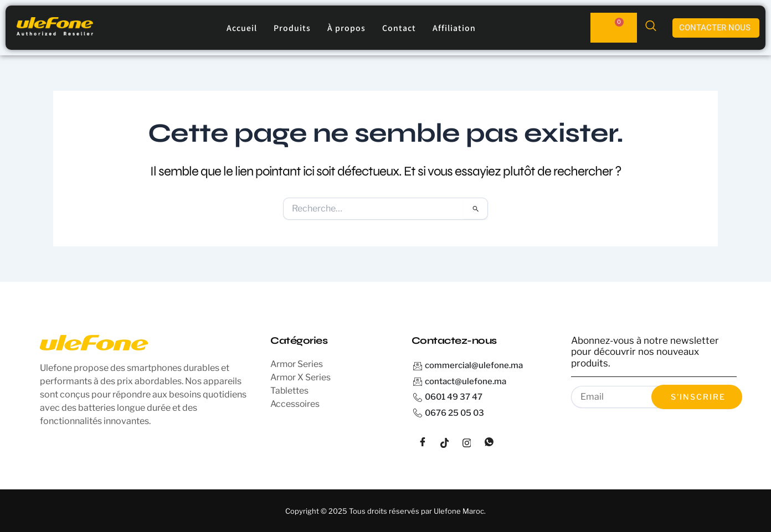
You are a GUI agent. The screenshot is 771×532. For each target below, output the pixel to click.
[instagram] (467, 443)
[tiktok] (445, 443)
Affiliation (454, 28)
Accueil (242, 28)
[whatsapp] (489, 443)
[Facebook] (423, 443)
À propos (346, 28)
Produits (292, 28)
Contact (399, 28)
